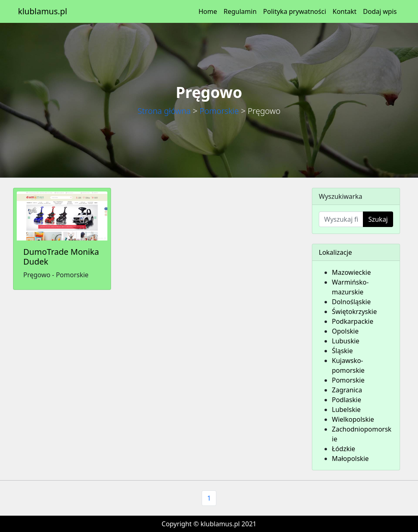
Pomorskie (219, 111)
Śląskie (342, 351)
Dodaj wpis (380, 11)
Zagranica (347, 390)
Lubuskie (346, 341)
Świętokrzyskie (354, 312)
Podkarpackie (353, 321)
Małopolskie (350, 459)
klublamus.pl (42, 11)
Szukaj (378, 219)
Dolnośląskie (351, 302)
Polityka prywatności (295, 11)
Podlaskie (347, 400)
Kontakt (345, 11)
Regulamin (240, 11)
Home (208, 11)
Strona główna (164, 111)
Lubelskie (346, 410)
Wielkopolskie (353, 419)
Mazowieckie (351, 272)
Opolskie (345, 331)
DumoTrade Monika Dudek (61, 257)
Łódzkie (344, 449)
